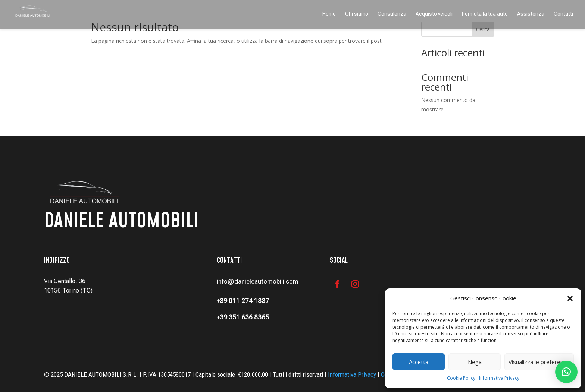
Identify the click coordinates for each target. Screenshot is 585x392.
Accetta (419, 362)
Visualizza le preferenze (539, 362)
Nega (475, 362)
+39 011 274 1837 (243, 301)
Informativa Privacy (499, 378)
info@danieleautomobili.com (258, 281)
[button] (570, 298)
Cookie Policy (461, 378)
